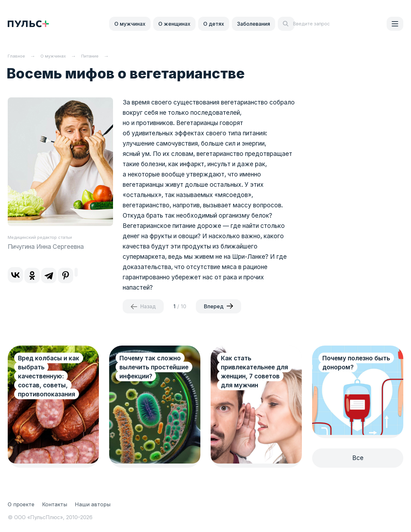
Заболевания (254, 24)
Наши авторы (93, 504)
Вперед (214, 306)
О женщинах (174, 24)
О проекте (21, 504)
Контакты (55, 504)
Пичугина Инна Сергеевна (46, 247)
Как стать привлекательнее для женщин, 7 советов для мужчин (254, 372)
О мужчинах (130, 24)
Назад (148, 306)
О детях (214, 24)
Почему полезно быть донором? (356, 363)
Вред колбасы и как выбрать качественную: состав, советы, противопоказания (49, 376)
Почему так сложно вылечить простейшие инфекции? (154, 367)
